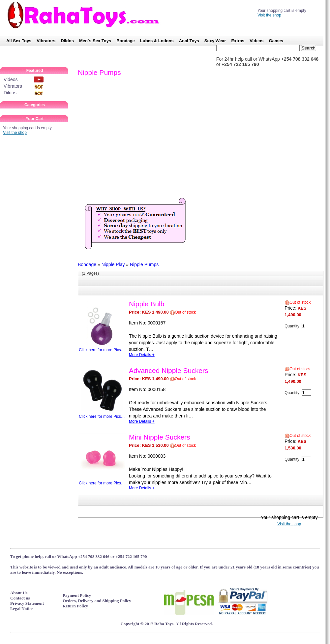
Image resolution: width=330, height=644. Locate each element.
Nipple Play (113, 264)
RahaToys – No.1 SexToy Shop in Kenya (87, 15)
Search (309, 48)
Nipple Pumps (144, 264)
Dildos (67, 41)
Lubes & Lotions (157, 41)
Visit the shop (269, 15)
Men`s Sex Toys (95, 41)
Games (276, 41)
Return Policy (75, 606)
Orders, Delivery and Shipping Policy (97, 601)
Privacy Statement (27, 603)
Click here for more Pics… (102, 326)
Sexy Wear (215, 41)
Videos (256, 41)
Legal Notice (22, 609)
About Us (19, 593)
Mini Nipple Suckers (160, 437)
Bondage (126, 41)
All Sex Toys (19, 41)
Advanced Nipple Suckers (168, 370)
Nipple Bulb (147, 304)
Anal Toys (189, 41)
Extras (238, 41)
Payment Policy (77, 595)
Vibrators (46, 41)
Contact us (20, 598)
